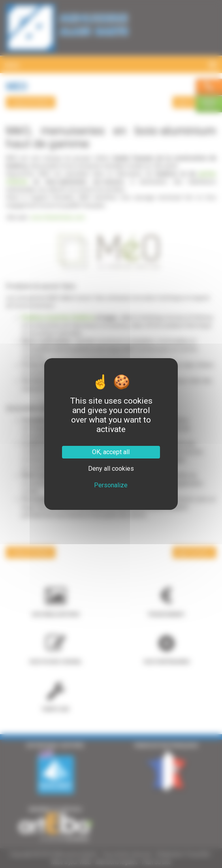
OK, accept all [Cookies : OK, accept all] (111, 452)
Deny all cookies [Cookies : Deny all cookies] (111, 469)
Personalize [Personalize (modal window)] (111, 485)
